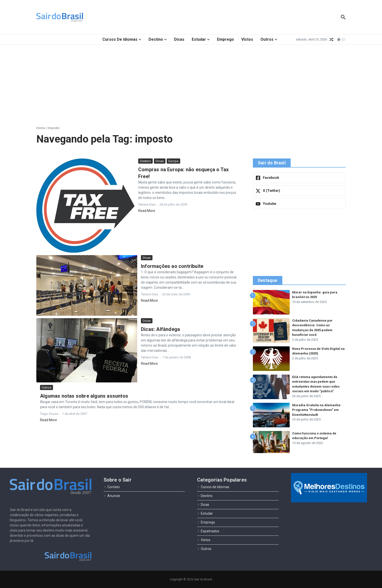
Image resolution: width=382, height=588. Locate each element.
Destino (158, 39)
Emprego (225, 39)
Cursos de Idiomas (122, 39)
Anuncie (112, 496)
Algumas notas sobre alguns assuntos (84, 396)
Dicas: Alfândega (160, 329)
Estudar (201, 39)
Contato (112, 487)
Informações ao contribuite (172, 266)
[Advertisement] (191, 81)
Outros (269, 39)
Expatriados (208, 531)
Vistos (247, 39)
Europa (173, 161)
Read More (147, 211)
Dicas (179, 39)
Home (41, 128)
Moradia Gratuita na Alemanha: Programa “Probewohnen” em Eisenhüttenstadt (317, 410)
